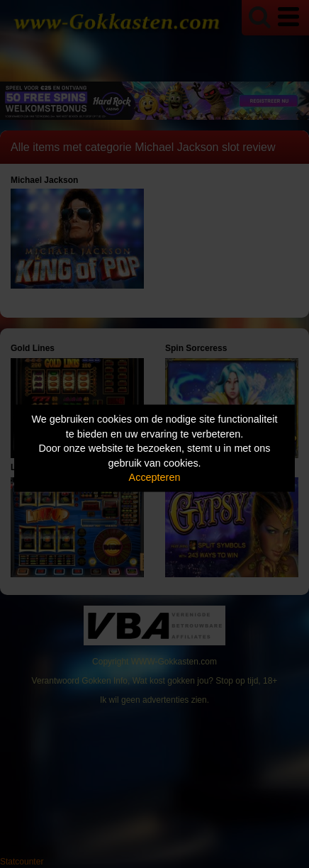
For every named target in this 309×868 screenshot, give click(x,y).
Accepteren (155, 477)
